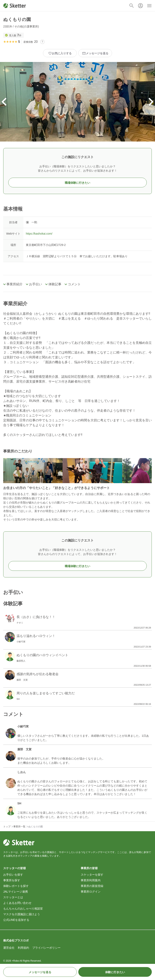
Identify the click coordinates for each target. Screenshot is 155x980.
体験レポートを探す (16, 886)
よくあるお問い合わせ (17, 903)
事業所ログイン (91, 892)
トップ (7, 827)
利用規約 (23, 948)
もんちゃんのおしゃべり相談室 (23, 909)
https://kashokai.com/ (39, 234)
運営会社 (9, 948)
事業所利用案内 (91, 880)
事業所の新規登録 (92, 886)
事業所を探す (12, 880)
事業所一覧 (19, 827)
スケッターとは (13, 897)
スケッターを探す (92, 875)
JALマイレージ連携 (16, 892)
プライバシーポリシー (46, 948)
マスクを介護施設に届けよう (22, 914)
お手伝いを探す (13, 875)
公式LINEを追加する (16, 920)
